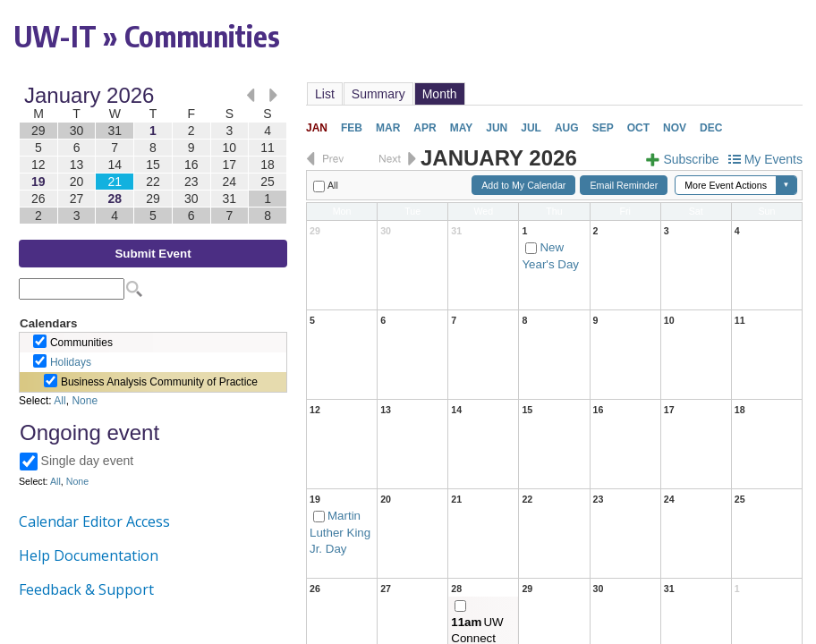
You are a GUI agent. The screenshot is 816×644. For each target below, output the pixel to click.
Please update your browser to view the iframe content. (153, 155)
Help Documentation (89, 555)
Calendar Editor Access (94, 521)
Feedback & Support (86, 589)
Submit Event (153, 254)
